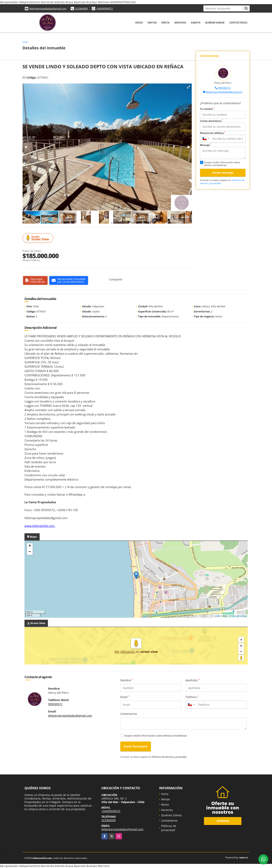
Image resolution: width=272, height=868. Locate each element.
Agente (195, 22)
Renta (165, 22)
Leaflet (217, 616)
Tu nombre (207, 109)
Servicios (180, 22)
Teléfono (192, 697)
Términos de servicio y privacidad (169, 757)
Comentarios (129, 714)
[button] (188, 87)
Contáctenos (238, 22)
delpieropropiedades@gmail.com (224, 92)
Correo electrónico (211, 121)
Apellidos (193, 680)
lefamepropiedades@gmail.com (48, 8)
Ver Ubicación (125, 652)
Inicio (139, 22)
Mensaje (206, 145)
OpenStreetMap (239, 616)
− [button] (30, 552)
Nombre (127, 680)
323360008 (81, 8)
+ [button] (30, 546)
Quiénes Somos (215, 22)
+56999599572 (105, 8)
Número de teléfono (213, 133)
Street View (38, 238)
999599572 (224, 88)
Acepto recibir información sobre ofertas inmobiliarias (156, 736)
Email (125, 697)
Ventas (152, 22)
